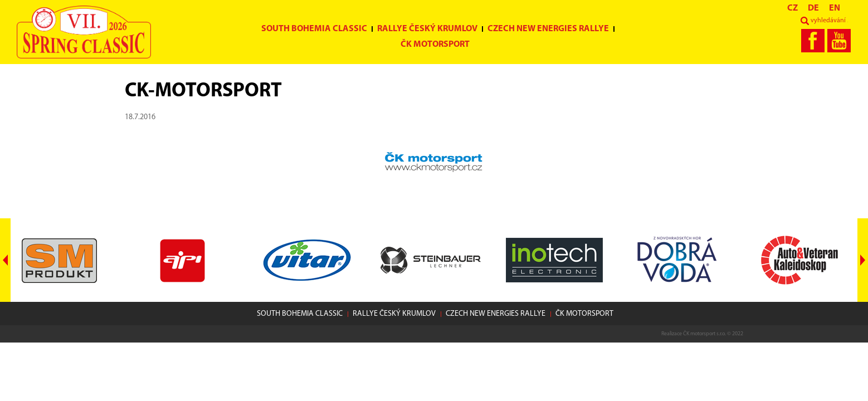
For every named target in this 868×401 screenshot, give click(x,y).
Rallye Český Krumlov (427, 29)
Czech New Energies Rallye (548, 29)
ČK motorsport (435, 45)
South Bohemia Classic (314, 29)
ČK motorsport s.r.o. (704, 334)
